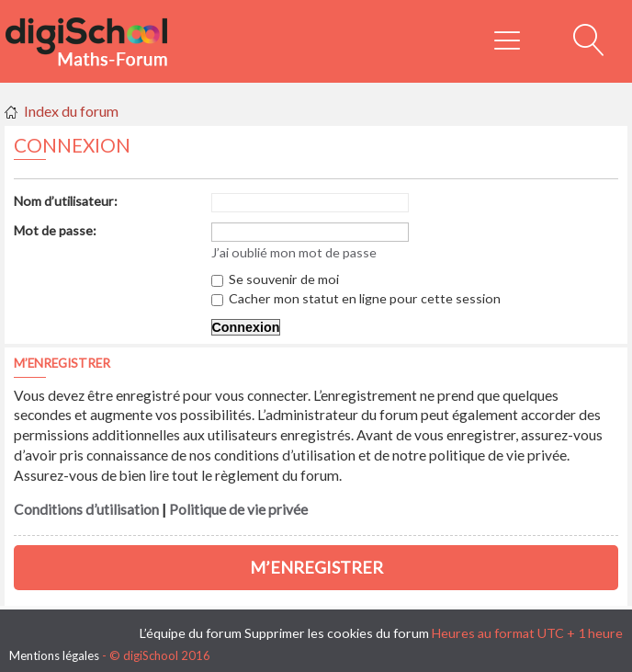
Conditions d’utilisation (86, 509)
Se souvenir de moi (275, 279)
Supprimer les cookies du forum (337, 633)
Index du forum (71, 111)
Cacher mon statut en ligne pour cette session (356, 298)
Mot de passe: (55, 230)
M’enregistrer (316, 567)
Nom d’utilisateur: (66, 201)
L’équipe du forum (191, 633)
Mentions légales (54, 655)
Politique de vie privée (238, 509)
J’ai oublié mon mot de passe (294, 252)
